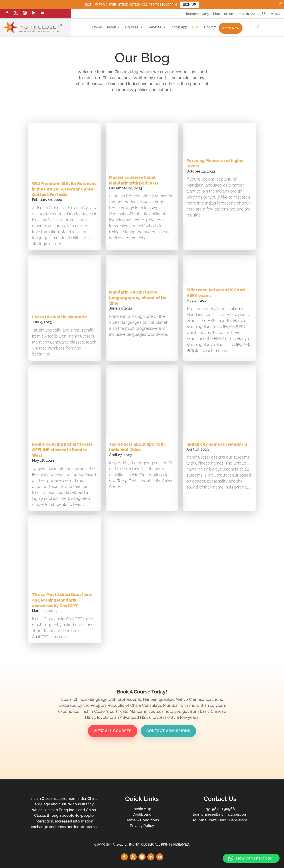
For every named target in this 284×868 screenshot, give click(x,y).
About (111, 27)
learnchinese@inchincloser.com (210, 14)
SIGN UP (189, 5)
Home (97, 27)
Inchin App (179, 27)
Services (155, 27)
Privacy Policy (142, 826)
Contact (210, 27)
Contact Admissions (168, 731)
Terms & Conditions (142, 820)
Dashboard (142, 814)
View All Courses (113, 731)
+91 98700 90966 (252, 14)
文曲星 (275, 14)
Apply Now (231, 28)
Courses (132, 27)
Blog (196, 27)
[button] (251, 858)
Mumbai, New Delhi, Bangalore (220, 820)
